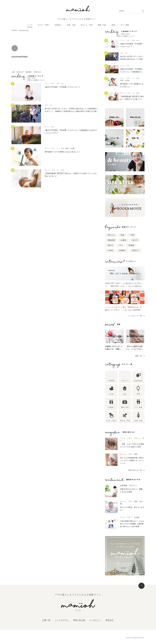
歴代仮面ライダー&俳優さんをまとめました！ (62, 152)
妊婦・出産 (71, 25)
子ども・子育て (44, 25)
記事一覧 (46, 620)
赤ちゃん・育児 (87, 25)
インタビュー (95, 620)
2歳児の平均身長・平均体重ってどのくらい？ (62, 87)
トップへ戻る (141, 586)
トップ (30, 25)
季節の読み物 (79, 620)
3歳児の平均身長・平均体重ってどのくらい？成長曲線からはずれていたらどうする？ (132, 72)
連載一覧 (139, 356)
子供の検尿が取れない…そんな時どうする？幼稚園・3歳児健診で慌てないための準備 (132, 524)
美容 (113, 25)
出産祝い (58, 25)
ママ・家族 (125, 25)
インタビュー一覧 (135, 316)
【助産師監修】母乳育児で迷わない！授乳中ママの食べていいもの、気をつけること (132, 99)
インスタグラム (62, 620)
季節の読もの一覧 (135, 470)
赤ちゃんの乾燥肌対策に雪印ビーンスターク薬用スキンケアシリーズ (132, 461)
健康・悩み (102, 25)
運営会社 (110, 620)
